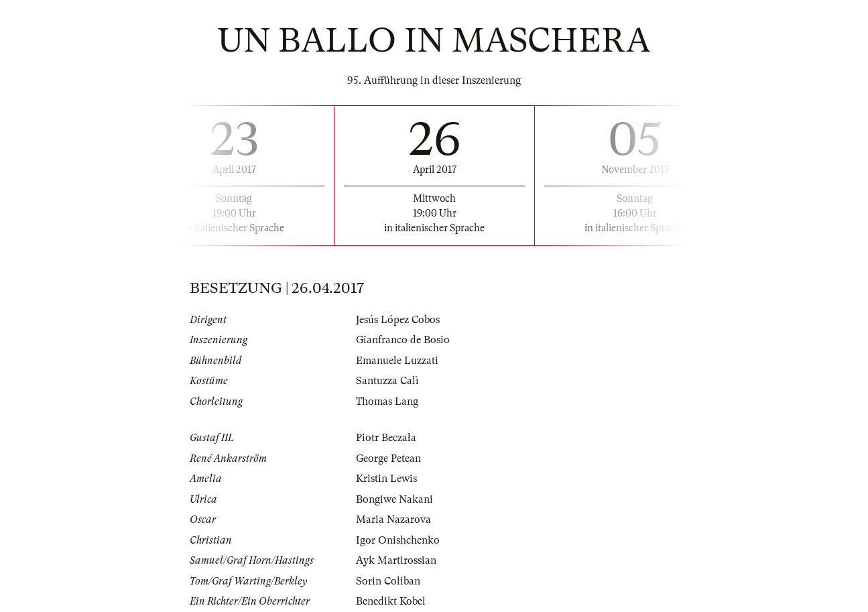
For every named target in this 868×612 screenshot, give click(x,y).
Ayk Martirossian (396, 560)
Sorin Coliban (388, 581)
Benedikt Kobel (391, 601)
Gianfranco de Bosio (403, 340)
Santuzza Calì (387, 381)
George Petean (388, 458)
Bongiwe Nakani (394, 499)
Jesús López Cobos (398, 320)
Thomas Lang (387, 402)
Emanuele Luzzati (397, 361)
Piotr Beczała (386, 438)
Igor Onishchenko (398, 540)
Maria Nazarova (393, 519)
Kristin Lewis (386, 479)
